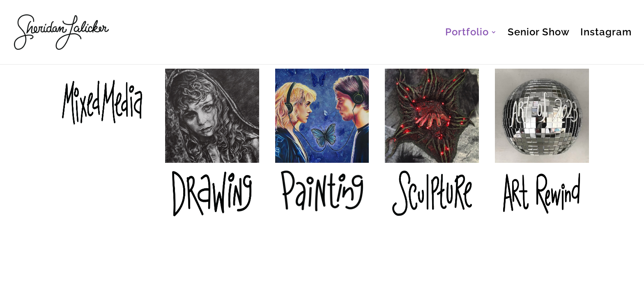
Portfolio (467, 34)
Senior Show (539, 34)
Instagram (606, 34)
